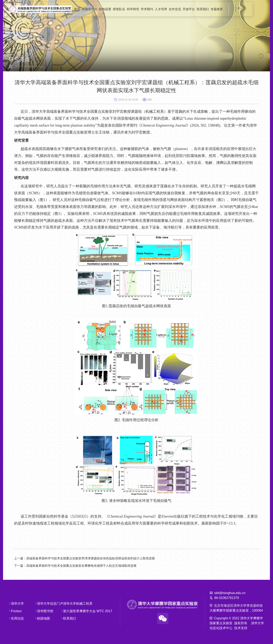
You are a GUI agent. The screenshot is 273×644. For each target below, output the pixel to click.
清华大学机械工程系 (69, 603)
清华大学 (14, 603)
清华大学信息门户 (40, 603)
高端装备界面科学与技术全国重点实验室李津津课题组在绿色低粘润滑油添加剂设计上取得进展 (89, 558)
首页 (18, 66)
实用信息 (14, 618)
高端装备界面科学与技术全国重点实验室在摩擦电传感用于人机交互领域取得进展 (79, 565)
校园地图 (40, 618)
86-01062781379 (227, 598)
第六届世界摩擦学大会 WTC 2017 (69, 611)
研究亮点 (29, 66)
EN (243, 9)
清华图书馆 (40, 611)
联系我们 (69, 618)
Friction (14, 611)
